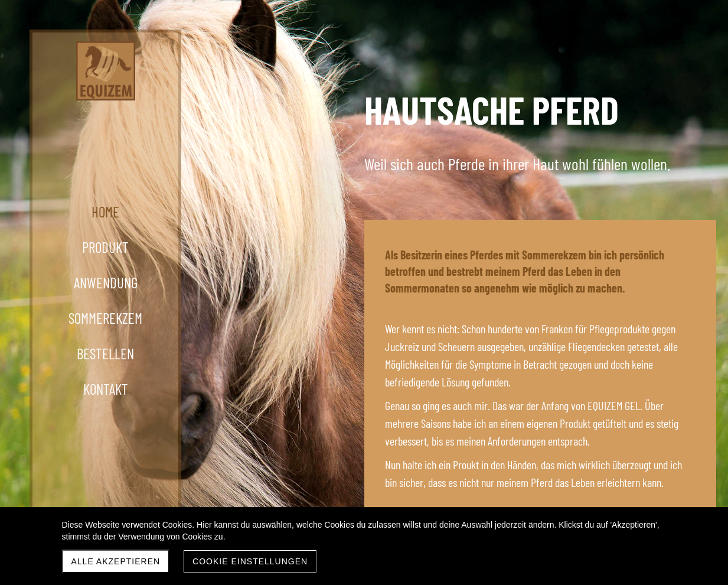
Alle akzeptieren (116, 561)
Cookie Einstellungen (250, 561)
